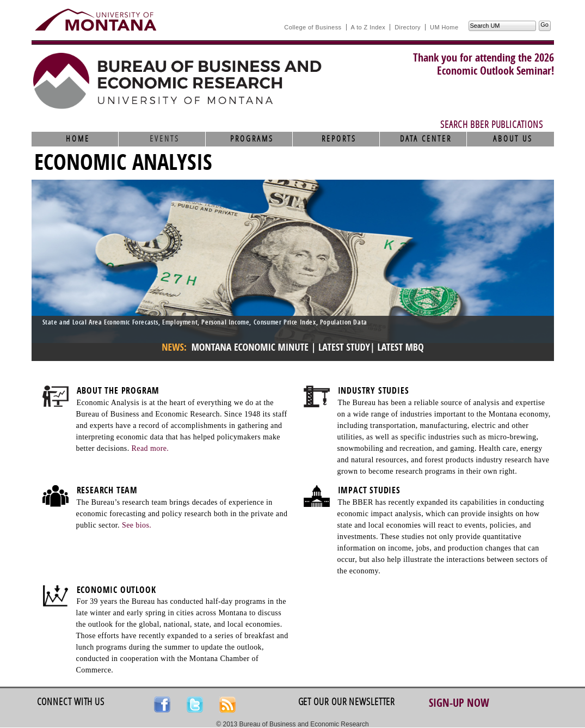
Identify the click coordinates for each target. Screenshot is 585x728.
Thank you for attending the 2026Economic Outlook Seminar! (484, 64)
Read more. (150, 448)
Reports (339, 139)
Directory (408, 27)
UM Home (444, 27)
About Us (513, 139)
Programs (252, 139)
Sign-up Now (459, 703)
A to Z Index (368, 27)
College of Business (313, 27)
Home (78, 139)
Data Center (426, 139)
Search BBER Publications (492, 125)
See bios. (137, 525)
